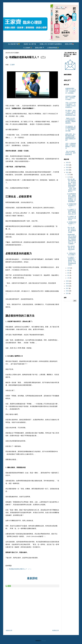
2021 (67, 172)
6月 (68, 273)
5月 (68, 275)
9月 (68, 270)
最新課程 (32, 578)
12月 (69, 175)
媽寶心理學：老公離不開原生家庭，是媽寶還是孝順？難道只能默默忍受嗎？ (70, 137)
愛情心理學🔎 (40, 48)
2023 (67, 167)
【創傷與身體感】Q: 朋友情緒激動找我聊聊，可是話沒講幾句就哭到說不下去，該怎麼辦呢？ (72, 239)
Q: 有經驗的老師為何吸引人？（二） (72, 205)
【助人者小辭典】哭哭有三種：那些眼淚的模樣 (70, 153)
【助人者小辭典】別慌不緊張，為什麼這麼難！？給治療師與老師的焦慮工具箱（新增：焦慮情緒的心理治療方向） (71, 185)
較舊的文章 (56, 630)
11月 (69, 177)
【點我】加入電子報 (29, 44)
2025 (67, 163)
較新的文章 (9, 630)
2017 (67, 288)
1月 (68, 278)
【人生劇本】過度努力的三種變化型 (71, 218)
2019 (67, 284)
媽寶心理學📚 (69, 44)
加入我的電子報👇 (14, 44)
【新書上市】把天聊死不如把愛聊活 (50, 44)
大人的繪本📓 (28, 48)
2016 (67, 291)
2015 (67, 293)
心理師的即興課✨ (53, 48)
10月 (69, 268)
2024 (67, 165)
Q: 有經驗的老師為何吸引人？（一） (72, 224)
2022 (67, 170)
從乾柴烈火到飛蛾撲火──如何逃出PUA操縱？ (70, 98)
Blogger (44, 641)
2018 (67, 286)
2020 (67, 281)
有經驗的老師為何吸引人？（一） (20, 569)
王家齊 (12, 65)
